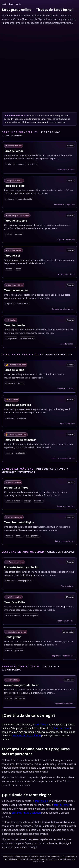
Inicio (4, 4)
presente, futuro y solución (26, 735)
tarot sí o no (42, 725)
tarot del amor (62, 728)
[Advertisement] (39, 68)
